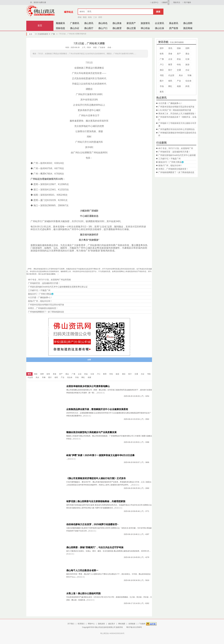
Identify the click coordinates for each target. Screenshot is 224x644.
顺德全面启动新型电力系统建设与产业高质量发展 (91, 432)
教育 (170, 65)
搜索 (158, 12)
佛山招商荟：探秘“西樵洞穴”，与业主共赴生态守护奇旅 (95, 547)
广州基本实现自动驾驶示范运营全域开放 (176, 107)
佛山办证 (75, 28)
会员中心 (154, 2)
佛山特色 (103, 23)
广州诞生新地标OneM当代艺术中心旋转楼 (177, 155)
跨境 (187, 86)
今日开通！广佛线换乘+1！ (170, 103)
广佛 (52, 34)
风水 (181, 75)
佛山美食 (117, 23)
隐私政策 (101, 624)
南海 (90, 17)
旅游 (187, 65)
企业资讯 (159, 23)
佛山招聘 (188, 23)
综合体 (188, 81)
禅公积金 (145, 28)
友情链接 (132, 624)
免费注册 (43, 2)
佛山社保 (159, 28)
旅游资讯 (145, 23)
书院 (162, 75)
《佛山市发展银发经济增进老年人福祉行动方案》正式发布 (96, 478)
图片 (162, 81)
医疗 (170, 70)
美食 (170, 54)
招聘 (187, 48)
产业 (179, 81)
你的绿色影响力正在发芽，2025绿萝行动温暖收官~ (92, 524)
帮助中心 (91, 624)
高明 (100, 17)
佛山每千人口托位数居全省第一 (82, 570)
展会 (187, 54)
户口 (162, 65)
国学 (162, 48)
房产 (179, 54)
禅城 (80, 17)
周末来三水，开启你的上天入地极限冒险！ (177, 114)
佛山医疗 (89, 28)
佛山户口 (103, 28)
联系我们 (81, 624)
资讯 (170, 48)
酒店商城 (188, 28)
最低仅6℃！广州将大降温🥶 (171, 162)
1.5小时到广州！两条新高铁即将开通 (175, 110)
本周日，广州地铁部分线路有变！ (173, 169)
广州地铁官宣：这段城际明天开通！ (174, 152)
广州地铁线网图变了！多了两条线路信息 (176, 172)
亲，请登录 (34, 2)
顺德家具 (60, 23)
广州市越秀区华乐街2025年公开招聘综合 (176, 129)
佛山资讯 (89, 23)
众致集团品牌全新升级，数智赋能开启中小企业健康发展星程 (97, 409)
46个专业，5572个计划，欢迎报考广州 (176, 148)
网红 (170, 86)
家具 (162, 92)
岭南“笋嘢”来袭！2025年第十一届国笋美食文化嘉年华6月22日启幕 (100, 455)
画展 (179, 86)
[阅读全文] (101, 393)
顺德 (85, 17)
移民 (170, 81)
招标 (179, 48)
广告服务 (142, 624)
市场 (162, 86)
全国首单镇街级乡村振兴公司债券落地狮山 (88, 386)
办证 (187, 70)
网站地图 (122, 624)
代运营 (171, 75)
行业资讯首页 (42, 34)
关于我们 (71, 624)
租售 (162, 54)
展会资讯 (174, 23)
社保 (187, 59)
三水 (95, 17)
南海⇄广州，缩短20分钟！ (170, 165)
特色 (179, 65)
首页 (40, 26)
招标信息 (60, 28)
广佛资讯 (75, 23)
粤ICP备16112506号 (134, 627)
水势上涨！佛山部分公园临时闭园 (83, 593)
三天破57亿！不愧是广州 (169, 159)
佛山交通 (131, 28)
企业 (170, 59)
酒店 (162, 70)
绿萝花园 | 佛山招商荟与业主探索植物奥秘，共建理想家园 (96, 501)
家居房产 (131, 23)
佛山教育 (117, 28)
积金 (179, 59)
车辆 (189, 75)
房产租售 (174, 28)
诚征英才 (112, 624)
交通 (179, 70)
